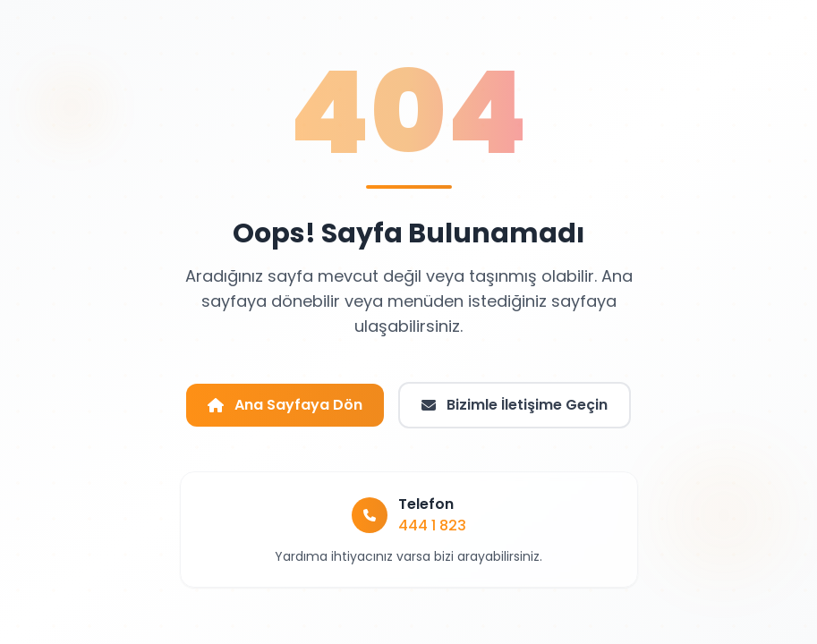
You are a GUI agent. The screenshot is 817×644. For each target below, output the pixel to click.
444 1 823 (432, 525)
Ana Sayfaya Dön (285, 405)
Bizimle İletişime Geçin (515, 405)
